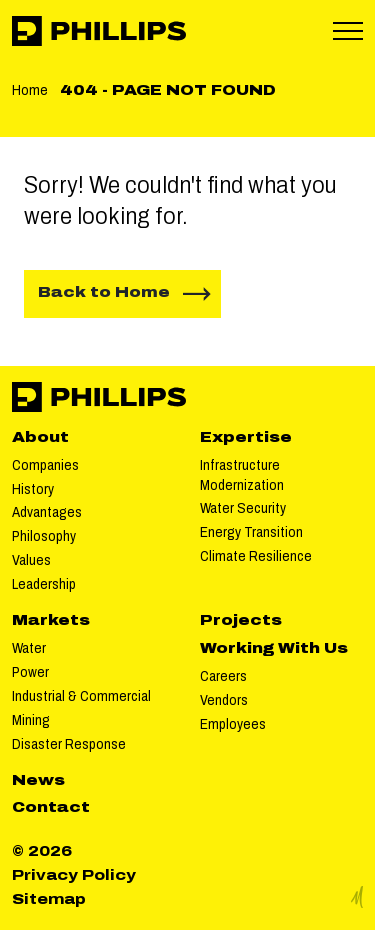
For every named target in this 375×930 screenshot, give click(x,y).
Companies (45, 465)
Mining (31, 720)
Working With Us (274, 648)
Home (30, 90)
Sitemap (49, 899)
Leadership (44, 584)
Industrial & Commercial (81, 696)
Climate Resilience (256, 556)
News (38, 780)
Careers (223, 676)
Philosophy (44, 536)
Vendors (224, 700)
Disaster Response (69, 744)
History (33, 489)
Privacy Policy (74, 875)
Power (30, 672)
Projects (241, 620)
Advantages (47, 512)
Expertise (246, 437)
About (40, 437)
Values (31, 560)
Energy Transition (251, 532)
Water (29, 648)
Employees (233, 724)
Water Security (243, 508)
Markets (51, 620)
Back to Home (104, 292)
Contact (51, 807)
